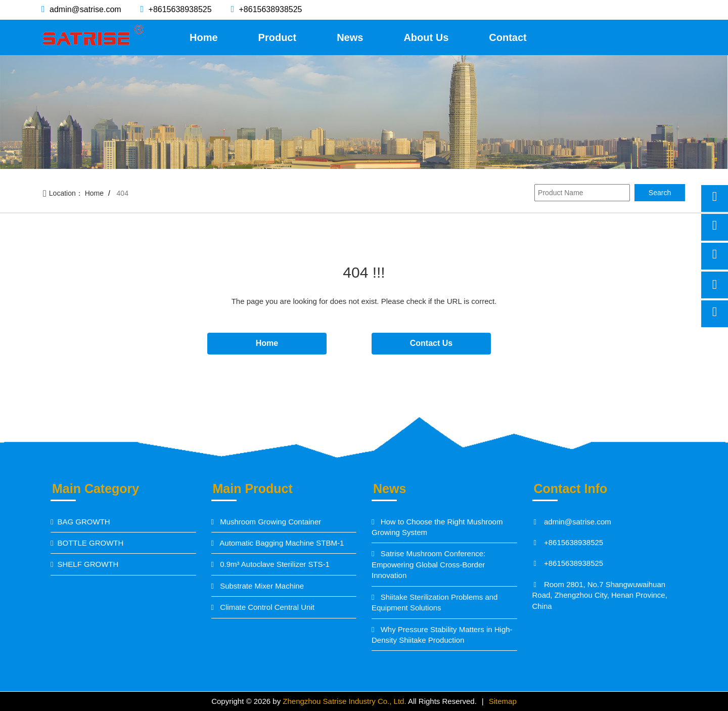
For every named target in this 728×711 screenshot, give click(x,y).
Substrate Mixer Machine (261, 586)
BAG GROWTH (83, 522)
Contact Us (431, 343)
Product (278, 37)
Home (204, 37)
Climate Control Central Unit (266, 607)
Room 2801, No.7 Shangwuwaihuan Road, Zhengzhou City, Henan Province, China (600, 595)
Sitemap (503, 701)
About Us (426, 37)
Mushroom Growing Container (269, 522)
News (350, 37)
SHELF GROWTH (88, 564)
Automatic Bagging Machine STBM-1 (281, 543)
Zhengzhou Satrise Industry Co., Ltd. (345, 701)
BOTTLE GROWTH (90, 543)
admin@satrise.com (84, 9)
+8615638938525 (179, 9)
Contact (508, 37)
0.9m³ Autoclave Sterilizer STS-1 (274, 564)
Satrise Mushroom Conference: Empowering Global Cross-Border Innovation (428, 564)
